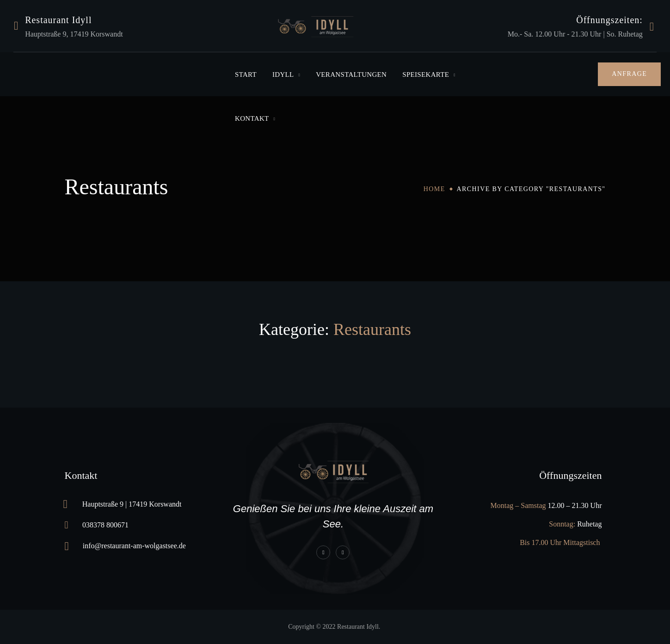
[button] (629, 74)
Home (434, 189)
